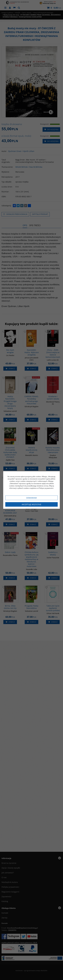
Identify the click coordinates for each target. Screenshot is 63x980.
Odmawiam (31, 498)
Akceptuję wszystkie (31, 504)
